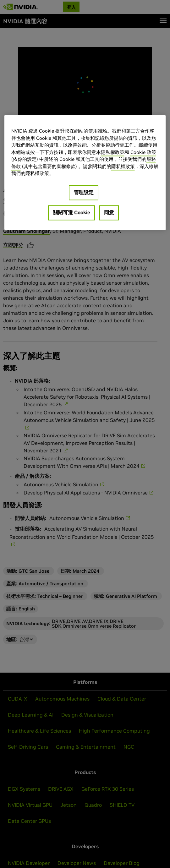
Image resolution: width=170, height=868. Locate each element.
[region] (85, 173)
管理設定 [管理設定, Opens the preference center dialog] (84, 192)
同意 (109, 212)
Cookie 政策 (143, 152)
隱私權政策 (113, 152)
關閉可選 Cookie (71, 212)
